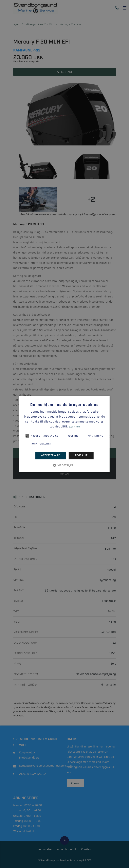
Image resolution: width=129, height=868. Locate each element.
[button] (64, 465)
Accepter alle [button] (50, 455)
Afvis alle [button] (81, 455)
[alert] (64, 434)
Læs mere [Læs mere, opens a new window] (74, 427)
